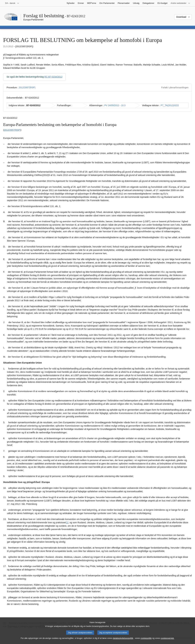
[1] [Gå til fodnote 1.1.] (67, 523)
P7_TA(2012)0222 (170, 105)
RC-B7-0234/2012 (53, 77)
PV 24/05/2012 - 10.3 (115, 105)
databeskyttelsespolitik (123, 641)
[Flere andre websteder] (180, 3)
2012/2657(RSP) (27, 87)
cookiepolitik (146, 641)
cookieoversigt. (167, 641)
